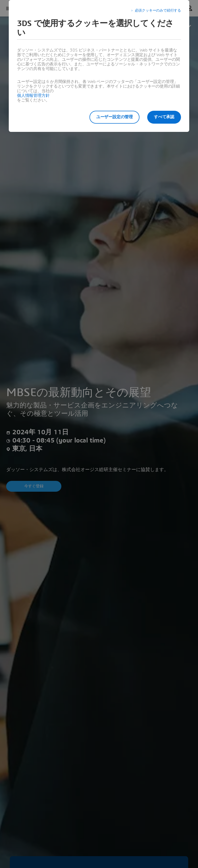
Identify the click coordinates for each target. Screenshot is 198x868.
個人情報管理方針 (33, 96)
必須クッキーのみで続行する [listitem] (158, 11)
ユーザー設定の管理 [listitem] (114, 117)
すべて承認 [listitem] (164, 117)
